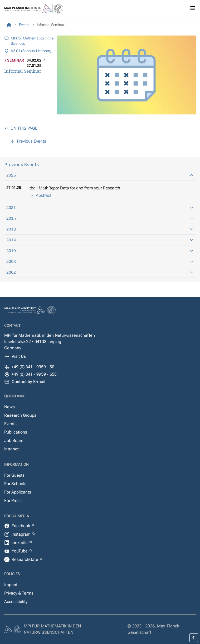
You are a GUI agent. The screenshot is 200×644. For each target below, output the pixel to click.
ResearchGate (25, 559)
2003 (100, 261)
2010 (100, 251)
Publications (16, 432)
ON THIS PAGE (21, 128)
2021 (100, 207)
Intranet (11, 449)
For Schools (15, 484)
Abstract (40, 195)
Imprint (11, 585)
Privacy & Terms (19, 593)
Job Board (14, 441)
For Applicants (18, 492)
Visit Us (19, 356)
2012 (100, 240)
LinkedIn (20, 543)
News (9, 407)
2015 (100, 218)
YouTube (20, 551)
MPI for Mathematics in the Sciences (32, 41)
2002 (100, 272)
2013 (100, 229)
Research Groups (20, 415)
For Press (13, 500)
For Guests (14, 475)
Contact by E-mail (28, 382)
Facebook (21, 526)
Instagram (22, 534)
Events (10, 424)
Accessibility (16, 602)
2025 (100, 175)
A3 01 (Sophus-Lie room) (31, 51)
